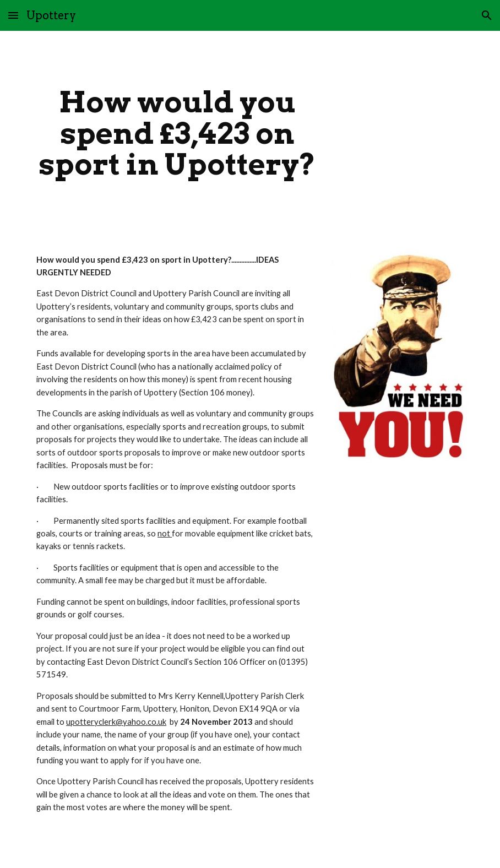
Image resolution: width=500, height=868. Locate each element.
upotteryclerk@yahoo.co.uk (116, 722)
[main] (177, 133)
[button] (13, 15)
